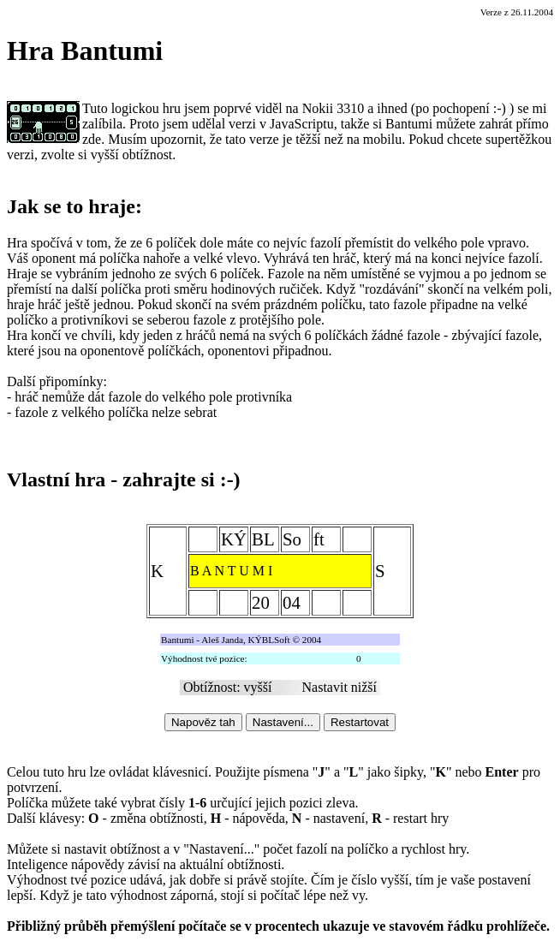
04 (292, 602)
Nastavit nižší (340, 687)
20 (261, 602)
